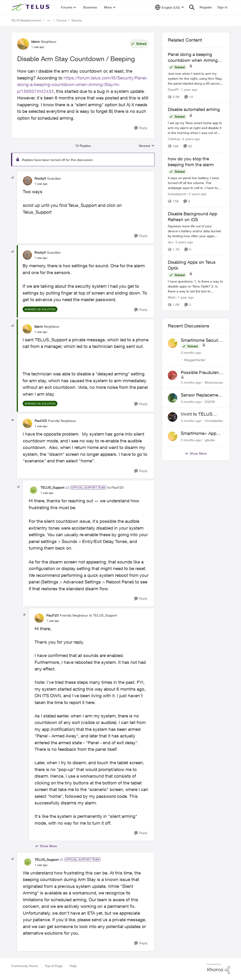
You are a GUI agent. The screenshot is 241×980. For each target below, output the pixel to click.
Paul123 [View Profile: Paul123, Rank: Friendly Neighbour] (41, 421)
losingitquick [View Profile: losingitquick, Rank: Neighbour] (177, 194)
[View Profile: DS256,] (173, 398)
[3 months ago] (191, 352)
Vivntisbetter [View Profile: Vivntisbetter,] (214, 421)
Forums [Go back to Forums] (62, 20)
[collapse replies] (13, 178)
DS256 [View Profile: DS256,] (210, 401)
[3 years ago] (183, 242)
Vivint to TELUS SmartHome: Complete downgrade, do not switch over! (200, 414)
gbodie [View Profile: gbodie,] (210, 440)
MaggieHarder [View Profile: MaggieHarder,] (195, 360)
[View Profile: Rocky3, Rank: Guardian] (28, 181)
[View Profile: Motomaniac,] (173, 375)
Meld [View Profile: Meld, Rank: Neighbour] (171, 297)
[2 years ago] (190, 139)
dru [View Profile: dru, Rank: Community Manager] (170, 242)
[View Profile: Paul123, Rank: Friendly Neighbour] (28, 423)
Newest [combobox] (147, 146)
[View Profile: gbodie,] (173, 436)
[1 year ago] (188, 89)
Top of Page (54, 966)
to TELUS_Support (103, 615)
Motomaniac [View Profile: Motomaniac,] (214, 382)
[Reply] (141, 128)
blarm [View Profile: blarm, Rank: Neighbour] (36, 41)
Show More (46, 846)
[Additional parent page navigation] (49, 20)
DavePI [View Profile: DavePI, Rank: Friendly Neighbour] (173, 89)
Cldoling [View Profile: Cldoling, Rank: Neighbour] (174, 139)
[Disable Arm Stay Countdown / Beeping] (41, 184)
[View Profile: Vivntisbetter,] (173, 417)
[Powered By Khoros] (219, 969)
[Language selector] (170, 7)
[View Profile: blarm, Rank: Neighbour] (23, 44)
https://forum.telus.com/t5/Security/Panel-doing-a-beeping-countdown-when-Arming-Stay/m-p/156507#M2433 (82, 85)
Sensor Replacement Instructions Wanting (202, 395)
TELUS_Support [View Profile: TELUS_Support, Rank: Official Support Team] (52, 487)
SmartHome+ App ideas (199, 433)
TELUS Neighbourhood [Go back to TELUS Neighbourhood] (26, 20)
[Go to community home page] (31, 7)
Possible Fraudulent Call (201, 373)
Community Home (24, 966)
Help (73, 966)
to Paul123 (116, 487)
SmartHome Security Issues (201, 340)
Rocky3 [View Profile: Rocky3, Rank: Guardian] (40, 178)
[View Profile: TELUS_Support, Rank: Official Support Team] (33, 490)
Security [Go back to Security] (77, 20)
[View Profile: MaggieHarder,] (173, 343)
